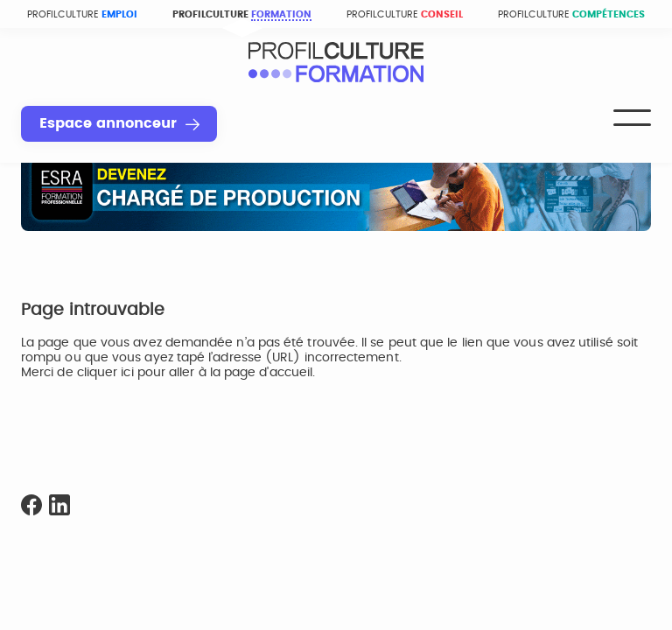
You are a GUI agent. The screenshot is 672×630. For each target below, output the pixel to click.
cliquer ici (105, 373)
